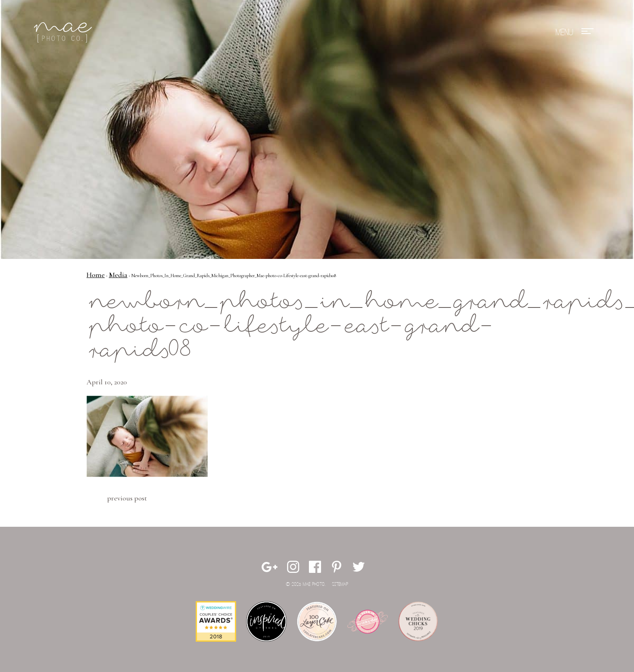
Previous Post (127, 498)
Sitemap (340, 584)
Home (96, 275)
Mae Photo (64, 32)
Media (118, 275)
